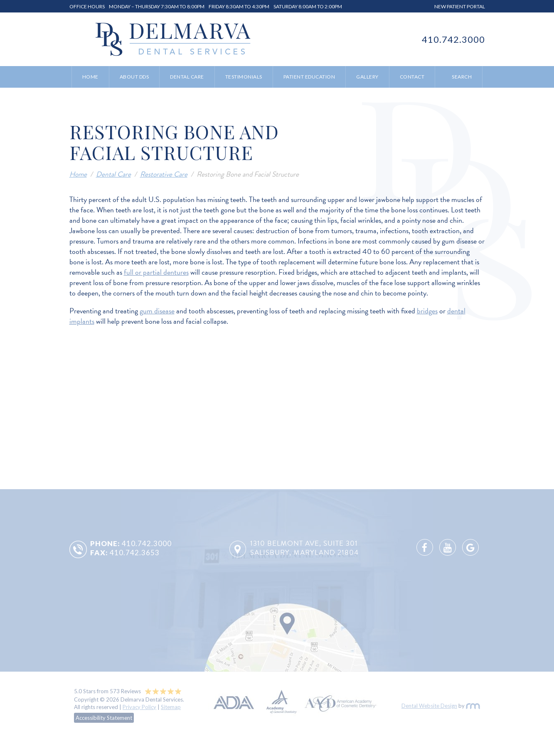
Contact (412, 77)
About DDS (134, 77)
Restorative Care (164, 174)
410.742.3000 (453, 39)
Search (462, 77)
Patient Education (309, 77)
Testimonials (244, 77)
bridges (427, 311)
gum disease (157, 311)
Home (90, 77)
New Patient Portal (460, 6)
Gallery (367, 77)
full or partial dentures (156, 272)
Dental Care (187, 77)
